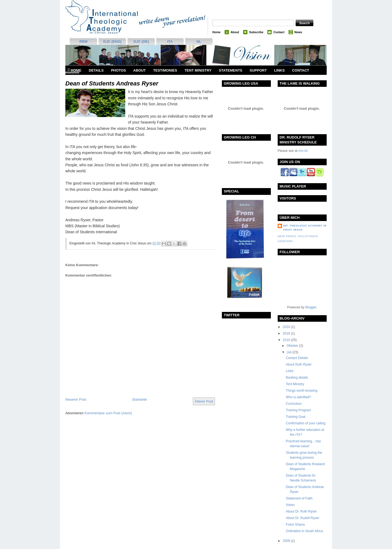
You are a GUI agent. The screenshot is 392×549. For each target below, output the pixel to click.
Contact (279, 32)
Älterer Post (204, 401)
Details (96, 70)
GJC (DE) (141, 42)
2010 (287, 340)
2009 (287, 541)
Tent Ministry (198, 70)
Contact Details (297, 358)
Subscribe (256, 32)
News (298, 32)
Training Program (298, 410)
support (258, 70)
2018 (287, 333)
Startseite (140, 399)
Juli (290, 352)
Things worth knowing (302, 391)
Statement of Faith (299, 498)
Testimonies (165, 70)
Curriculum (294, 404)
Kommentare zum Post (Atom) (108, 413)
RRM (84, 42)
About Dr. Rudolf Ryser (303, 518)
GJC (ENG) (112, 42)
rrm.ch (303, 151)
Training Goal (296, 417)
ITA (170, 42)
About (235, 32)
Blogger (311, 307)
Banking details (297, 378)
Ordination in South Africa (304, 531)
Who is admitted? (298, 397)
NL (199, 42)
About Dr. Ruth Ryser (301, 511)
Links (279, 70)
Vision (290, 505)
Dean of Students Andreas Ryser (112, 83)
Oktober (293, 346)
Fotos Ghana (295, 525)
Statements (231, 70)
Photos (119, 70)
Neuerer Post (76, 399)
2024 (287, 327)
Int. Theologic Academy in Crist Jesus (305, 228)
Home (216, 32)
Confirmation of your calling (306, 423)
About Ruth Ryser (299, 364)
